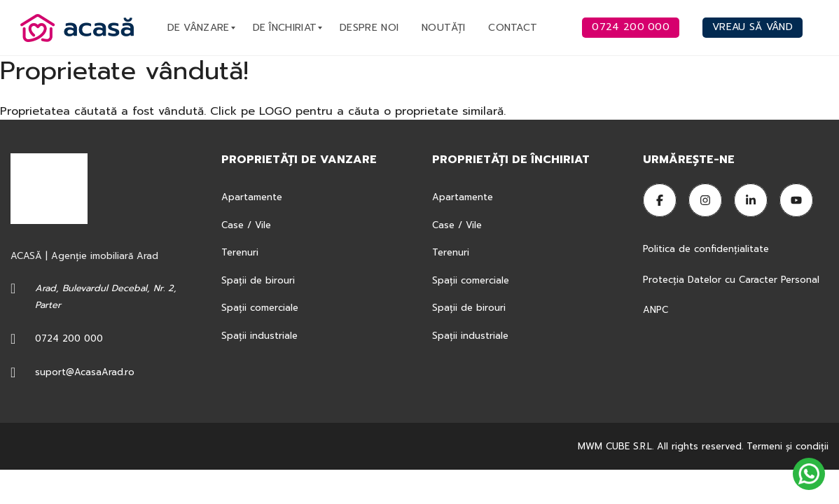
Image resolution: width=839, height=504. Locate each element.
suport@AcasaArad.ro (85, 372)
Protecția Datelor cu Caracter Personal (731, 280)
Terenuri (240, 252)
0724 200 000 (69, 338)
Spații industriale (259, 336)
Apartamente (252, 197)
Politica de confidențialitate (708, 249)
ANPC (656, 310)
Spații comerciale (260, 308)
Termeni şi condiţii (788, 446)
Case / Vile (246, 225)
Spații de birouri (258, 280)
